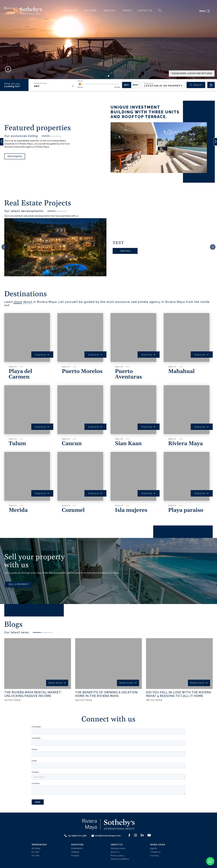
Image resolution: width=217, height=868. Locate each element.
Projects (75, 856)
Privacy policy (117, 856)
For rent (35, 852)
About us (115, 852)
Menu (204, 11)
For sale (35, 856)
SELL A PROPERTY (19, 584)
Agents (127, 11)
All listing (36, 848)
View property (15, 156)
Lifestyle (75, 852)
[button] (71, 11)
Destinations (77, 848)
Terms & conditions (120, 859)
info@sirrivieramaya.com (106, 836)
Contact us (145, 11)
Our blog (154, 856)
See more (125, 251)
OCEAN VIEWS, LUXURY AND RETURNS (192, 73)
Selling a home (118, 848)
